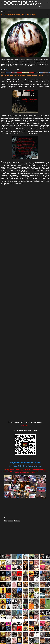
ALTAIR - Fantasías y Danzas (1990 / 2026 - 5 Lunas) (18, 20)
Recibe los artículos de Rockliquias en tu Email (25, 472)
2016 (5, 526)
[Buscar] (48, 3)
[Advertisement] (25, 570)
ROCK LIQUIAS (20, 4)
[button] (48, 20)
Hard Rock (9, 12)
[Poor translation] (5, 624)
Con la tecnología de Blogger (25, 615)
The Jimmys (17, 526)
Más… (16, 12)
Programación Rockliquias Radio (25, 468)
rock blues (10, 526)
